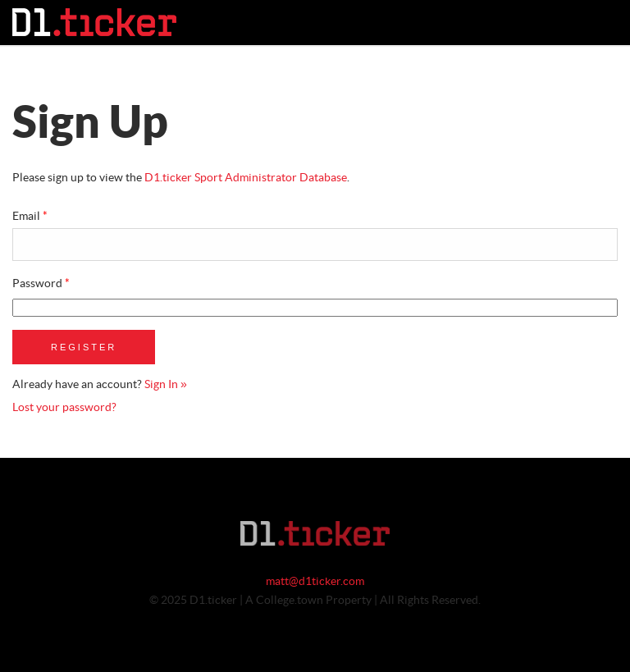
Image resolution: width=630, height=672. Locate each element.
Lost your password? (64, 408)
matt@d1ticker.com (315, 582)
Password (41, 284)
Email (30, 217)
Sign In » (166, 385)
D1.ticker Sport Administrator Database (246, 178)
